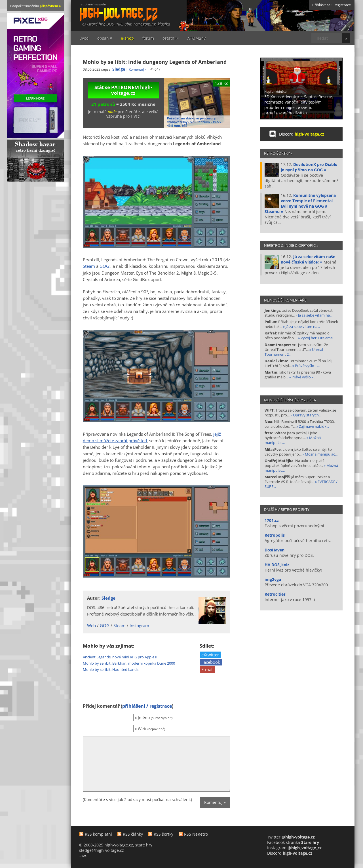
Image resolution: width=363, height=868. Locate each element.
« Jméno (154, 718)
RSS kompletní (98, 834)
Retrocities (275, 594)
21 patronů (103, 104)
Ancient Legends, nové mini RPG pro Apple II (120, 657)
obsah (103, 38)
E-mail (207, 670)
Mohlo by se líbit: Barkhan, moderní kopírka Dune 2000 (129, 663)
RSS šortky (163, 834)
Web (91, 626)
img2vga (273, 579)
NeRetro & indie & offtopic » (291, 245)
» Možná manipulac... (319, 454)
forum (148, 38)
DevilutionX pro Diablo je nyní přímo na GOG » (309, 167)
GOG (104, 266)
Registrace (342, 5)
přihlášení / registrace (147, 706)
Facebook (211, 662)
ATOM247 (197, 38)
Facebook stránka (293, 842)
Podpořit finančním (36, 6)
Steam (89, 266)
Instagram (139, 626)
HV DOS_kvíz (277, 565)
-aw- (83, 856)
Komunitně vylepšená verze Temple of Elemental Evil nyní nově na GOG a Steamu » (300, 203)
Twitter (291, 837)
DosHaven (275, 550)
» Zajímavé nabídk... (312, 426)
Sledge (119, 69)
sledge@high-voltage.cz (102, 850)
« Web (150, 729)
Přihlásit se (321, 5)
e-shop (127, 38)
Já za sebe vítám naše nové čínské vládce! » (308, 259)
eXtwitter (210, 655)
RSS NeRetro (196, 834)
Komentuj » (138, 69)
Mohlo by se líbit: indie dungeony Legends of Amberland (155, 62)
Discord (302, 134)
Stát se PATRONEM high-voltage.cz (123, 90)
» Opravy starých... (305, 415)
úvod (84, 38)
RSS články (133, 834)
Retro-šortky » (278, 153)
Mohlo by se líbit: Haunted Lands (111, 669)
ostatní (169, 38)
